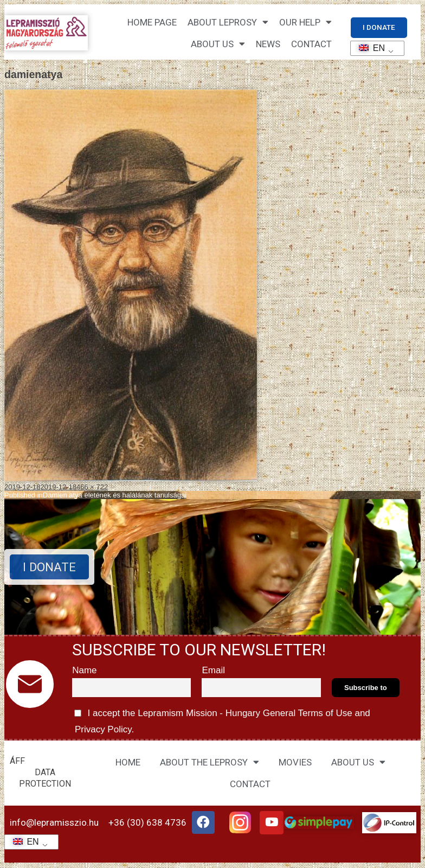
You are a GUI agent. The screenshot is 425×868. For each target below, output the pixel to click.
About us (218, 44)
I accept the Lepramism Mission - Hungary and (221, 720)
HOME (128, 763)
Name (84, 671)
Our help (305, 23)
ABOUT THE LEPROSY (210, 763)
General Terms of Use (307, 714)
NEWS (268, 44)
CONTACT (311, 44)
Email (213, 671)
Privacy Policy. (103, 730)
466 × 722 (92, 487)
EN (368, 48)
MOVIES (295, 763)
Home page (152, 23)
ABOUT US (358, 763)
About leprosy (228, 23)
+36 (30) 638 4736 (147, 824)
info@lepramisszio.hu (54, 824)
